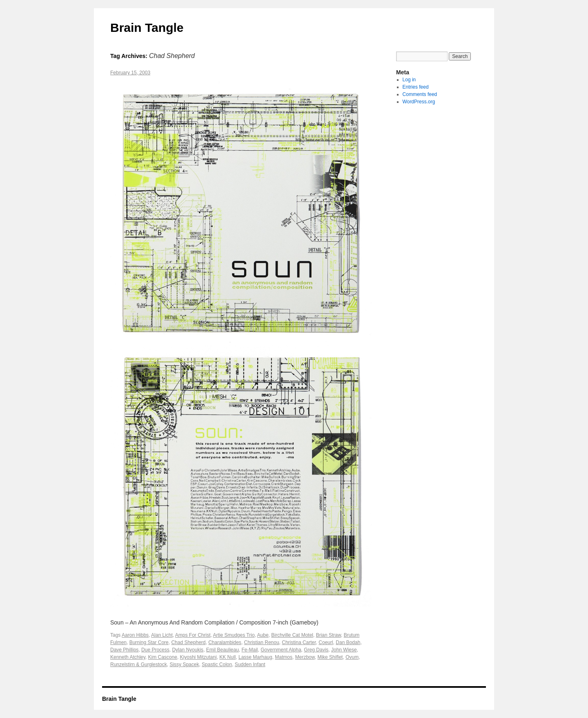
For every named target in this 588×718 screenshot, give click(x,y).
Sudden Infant (250, 664)
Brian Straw (329, 635)
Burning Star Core (149, 642)
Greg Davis (316, 650)
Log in (409, 80)
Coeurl (326, 642)
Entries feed (416, 87)
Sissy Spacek (184, 664)
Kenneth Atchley (128, 657)
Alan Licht (162, 635)
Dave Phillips (124, 650)
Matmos (284, 657)
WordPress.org (419, 102)
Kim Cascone (163, 657)
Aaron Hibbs (135, 635)
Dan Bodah (348, 642)
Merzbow (305, 657)
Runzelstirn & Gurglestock (139, 664)
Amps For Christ (193, 635)
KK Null (227, 657)
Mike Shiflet (330, 657)
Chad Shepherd (188, 642)
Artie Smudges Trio (234, 635)
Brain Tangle (147, 28)
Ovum (352, 657)
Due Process (155, 650)
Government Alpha (281, 650)
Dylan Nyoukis (188, 650)
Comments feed (420, 94)
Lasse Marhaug (255, 657)
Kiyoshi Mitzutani (198, 657)
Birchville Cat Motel (292, 635)
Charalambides (225, 642)
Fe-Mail (250, 650)
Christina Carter (299, 642)
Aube (263, 635)
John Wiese (344, 650)
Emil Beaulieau (223, 650)
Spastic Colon (217, 664)
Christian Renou (262, 642)
